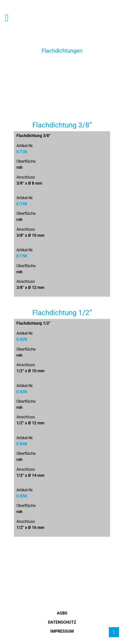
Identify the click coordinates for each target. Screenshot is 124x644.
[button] (7, 18)
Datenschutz (62, 622)
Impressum (62, 631)
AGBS (62, 613)
